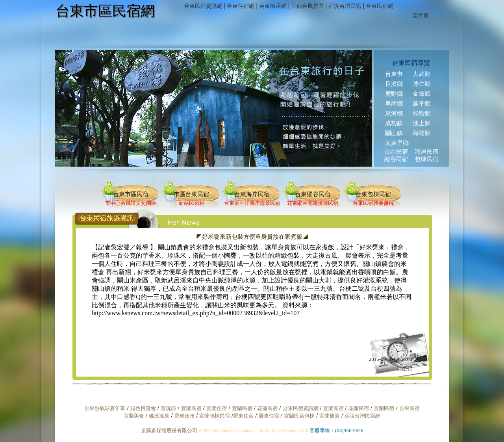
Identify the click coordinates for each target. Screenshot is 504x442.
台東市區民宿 (131, 194)
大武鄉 (422, 74)
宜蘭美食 (134, 416)
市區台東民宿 (191, 194)
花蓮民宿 (267, 408)
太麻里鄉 (397, 143)
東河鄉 (394, 113)
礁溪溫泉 (159, 416)
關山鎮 (394, 133)
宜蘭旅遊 (329, 416)
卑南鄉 (394, 104)
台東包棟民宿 (373, 194)
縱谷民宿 (396, 159)
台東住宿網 (241, 6)
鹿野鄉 (394, 94)
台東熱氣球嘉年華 (105, 408)
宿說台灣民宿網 (362, 416)
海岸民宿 (426, 152)
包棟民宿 (426, 159)
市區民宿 (396, 152)
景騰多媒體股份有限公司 (169, 430)
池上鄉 (422, 123)
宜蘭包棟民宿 (215, 416)
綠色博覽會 (143, 408)
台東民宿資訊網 (203, 6)
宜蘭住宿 (217, 408)
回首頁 (421, 16)
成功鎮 (394, 123)
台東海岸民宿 (252, 194)
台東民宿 (409, 408)
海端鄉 (422, 133)
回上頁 (405, 369)
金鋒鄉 (422, 94)
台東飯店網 (273, 6)
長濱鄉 (394, 84)
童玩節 (168, 408)
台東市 (394, 74)
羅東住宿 (243, 416)
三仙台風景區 (308, 6)
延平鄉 (422, 104)
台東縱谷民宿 (313, 194)
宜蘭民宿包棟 (299, 416)
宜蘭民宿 (191, 408)
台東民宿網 (380, 6)
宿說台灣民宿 (345, 6)
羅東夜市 (185, 416)
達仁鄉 (422, 84)
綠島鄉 (422, 113)
